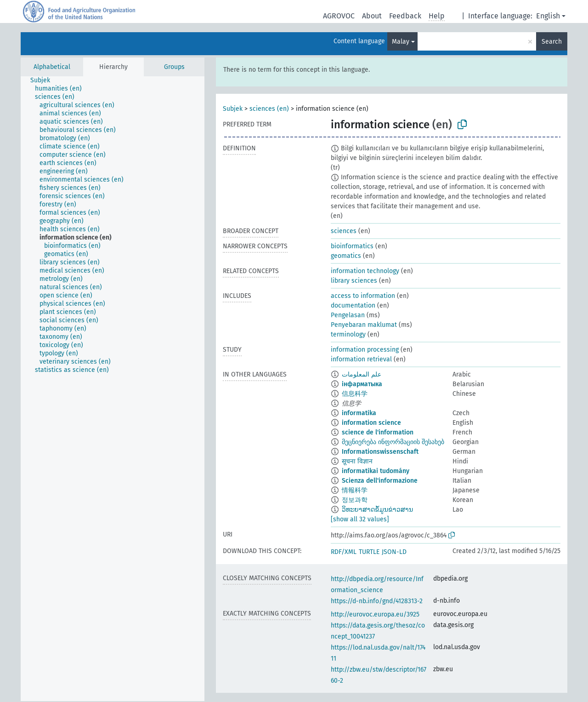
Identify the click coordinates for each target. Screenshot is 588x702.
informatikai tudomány (376, 471)
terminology (348, 334)
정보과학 (355, 500)
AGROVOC (339, 16)
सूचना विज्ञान (357, 461)
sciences (344, 231)
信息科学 (355, 394)
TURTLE (369, 552)
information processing (365, 350)
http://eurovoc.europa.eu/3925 (375, 614)
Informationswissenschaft (380, 452)
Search (552, 42)
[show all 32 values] (360, 519)
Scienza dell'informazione (380, 481)
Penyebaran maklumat (364, 325)
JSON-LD (394, 552)
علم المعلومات (362, 374)
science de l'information (378, 432)
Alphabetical (52, 67)
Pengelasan (348, 315)
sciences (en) (269, 109)
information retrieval (361, 359)
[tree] (113, 389)
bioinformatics (352, 246)
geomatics (346, 256)
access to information (363, 296)
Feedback (405, 16)
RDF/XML (344, 552)
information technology (365, 271)
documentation (353, 305)
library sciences (354, 281)
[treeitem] (44, 80)
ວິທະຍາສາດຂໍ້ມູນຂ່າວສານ (377, 510)
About (372, 16)
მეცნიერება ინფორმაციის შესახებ (393, 442)
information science (371, 423)
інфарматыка (362, 384)
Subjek (233, 109)
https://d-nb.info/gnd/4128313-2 (377, 601)
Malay (401, 42)
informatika (359, 413)
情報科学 (355, 490)
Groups (174, 67)
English (548, 16)
